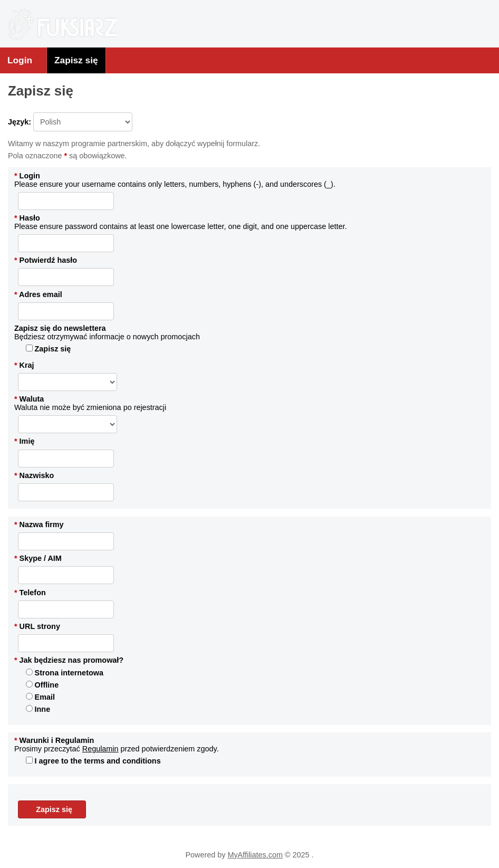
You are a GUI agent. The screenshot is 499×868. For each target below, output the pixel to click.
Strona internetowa (65, 673)
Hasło (27, 218)
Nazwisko (34, 475)
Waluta (29, 399)
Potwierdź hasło (46, 260)
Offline (42, 685)
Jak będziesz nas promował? (69, 660)
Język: (70, 122)
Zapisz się (76, 60)
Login (20, 60)
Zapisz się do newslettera (60, 328)
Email (40, 697)
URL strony (37, 626)
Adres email (38, 294)
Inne (38, 709)
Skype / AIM (38, 558)
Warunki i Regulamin (54, 740)
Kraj (24, 365)
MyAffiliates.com (255, 855)
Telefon (30, 593)
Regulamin (100, 749)
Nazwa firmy (39, 524)
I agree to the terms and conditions (93, 761)
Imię (24, 441)
